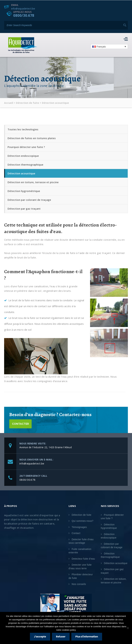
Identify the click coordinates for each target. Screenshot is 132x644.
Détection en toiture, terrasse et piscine (33, 182)
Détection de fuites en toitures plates (32, 138)
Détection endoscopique (23, 156)
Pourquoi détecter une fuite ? (26, 147)
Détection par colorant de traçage (29, 200)
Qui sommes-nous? (82, 521)
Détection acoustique (21, 173)
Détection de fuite (81, 515)
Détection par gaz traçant (24, 209)
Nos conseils (79, 584)
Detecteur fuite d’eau (83, 559)
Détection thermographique (25, 165)
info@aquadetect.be (23, 8)
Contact (76, 533)
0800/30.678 (25, 15)
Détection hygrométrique (24, 191)
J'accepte (40, 637)
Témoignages (79, 527)
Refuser (61, 637)
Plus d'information (87, 637)
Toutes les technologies (23, 129)
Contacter (21, 424)
